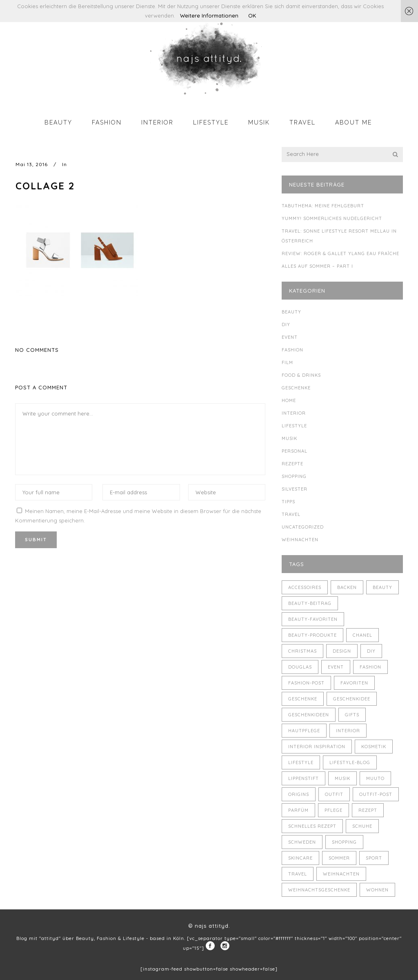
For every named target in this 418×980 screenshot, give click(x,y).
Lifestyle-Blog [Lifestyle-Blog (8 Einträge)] (350, 762)
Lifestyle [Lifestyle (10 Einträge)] (301, 762)
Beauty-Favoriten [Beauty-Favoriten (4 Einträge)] (313, 619)
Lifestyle (294, 426)
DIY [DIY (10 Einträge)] (371, 651)
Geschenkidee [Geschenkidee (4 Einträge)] (352, 699)
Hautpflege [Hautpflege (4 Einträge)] (304, 731)
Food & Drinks (301, 375)
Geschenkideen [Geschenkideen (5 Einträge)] (309, 715)
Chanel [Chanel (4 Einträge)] (362, 635)
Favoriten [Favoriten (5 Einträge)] (354, 683)
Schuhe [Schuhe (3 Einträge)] (362, 826)
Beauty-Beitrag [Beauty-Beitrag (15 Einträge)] (310, 603)
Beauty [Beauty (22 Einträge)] (382, 587)
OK (252, 16)
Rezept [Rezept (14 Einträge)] (368, 810)
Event (290, 337)
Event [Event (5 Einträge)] (336, 667)
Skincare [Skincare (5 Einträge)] (300, 858)
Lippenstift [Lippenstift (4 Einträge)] (303, 778)
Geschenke (296, 388)
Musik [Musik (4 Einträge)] (342, 778)
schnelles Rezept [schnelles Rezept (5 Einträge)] (312, 826)
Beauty (291, 312)
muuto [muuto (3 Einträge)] (375, 778)
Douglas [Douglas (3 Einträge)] (300, 667)
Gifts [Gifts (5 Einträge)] (352, 715)
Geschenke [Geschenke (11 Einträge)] (303, 699)
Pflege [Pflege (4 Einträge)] (334, 810)
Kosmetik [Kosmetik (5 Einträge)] (374, 747)
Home (289, 400)
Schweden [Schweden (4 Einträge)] (302, 842)
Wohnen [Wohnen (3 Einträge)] (377, 890)
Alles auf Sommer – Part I (317, 266)
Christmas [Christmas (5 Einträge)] (302, 651)
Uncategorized (303, 527)
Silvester (295, 489)
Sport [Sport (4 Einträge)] (374, 858)
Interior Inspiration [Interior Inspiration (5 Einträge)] (317, 747)
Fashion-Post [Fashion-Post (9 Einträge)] (306, 683)
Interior (294, 413)
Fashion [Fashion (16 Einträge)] (370, 667)
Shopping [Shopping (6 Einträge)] (344, 842)
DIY (286, 324)
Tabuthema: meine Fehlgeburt (323, 206)
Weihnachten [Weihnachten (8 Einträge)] (341, 874)
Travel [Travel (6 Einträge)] (298, 874)
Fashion (292, 350)
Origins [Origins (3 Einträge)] (299, 794)
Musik (289, 438)
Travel (291, 514)
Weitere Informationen (209, 16)
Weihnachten (300, 540)
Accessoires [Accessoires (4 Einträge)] (305, 587)
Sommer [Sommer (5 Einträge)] (339, 858)
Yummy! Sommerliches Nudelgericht (332, 218)
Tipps (288, 502)
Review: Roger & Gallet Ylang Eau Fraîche (340, 253)
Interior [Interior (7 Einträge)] (348, 731)
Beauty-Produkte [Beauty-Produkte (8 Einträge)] (312, 635)
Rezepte (292, 464)
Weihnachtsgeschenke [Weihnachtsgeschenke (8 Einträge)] (319, 890)
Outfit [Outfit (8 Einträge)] (334, 794)
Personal (295, 451)
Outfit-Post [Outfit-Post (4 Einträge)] (376, 794)
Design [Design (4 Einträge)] (342, 651)
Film (287, 362)
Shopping (294, 476)
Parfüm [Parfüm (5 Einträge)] (298, 810)
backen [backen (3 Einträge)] (347, 587)
